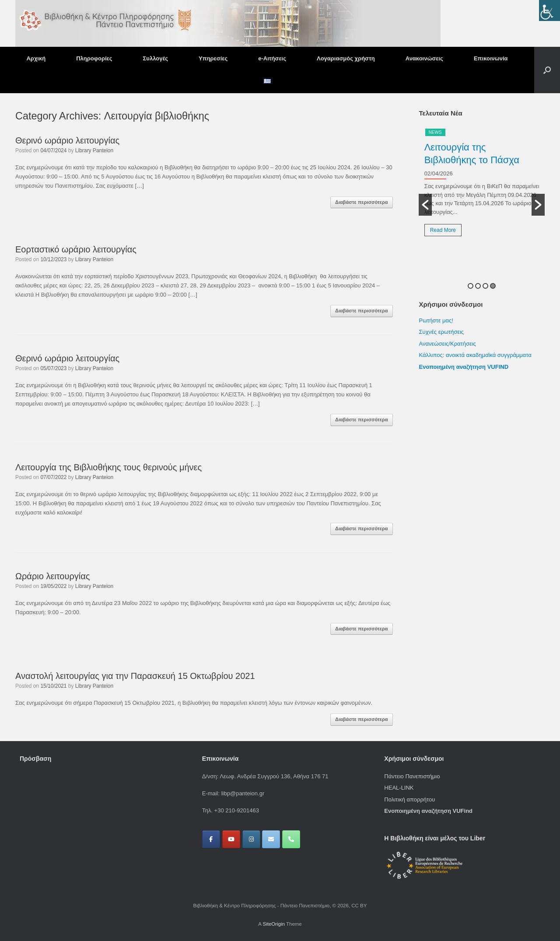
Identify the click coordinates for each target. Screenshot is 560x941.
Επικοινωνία (491, 58)
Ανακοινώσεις (424, 58)
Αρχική (36, 58)
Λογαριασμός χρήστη (346, 58)
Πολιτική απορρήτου (409, 799)
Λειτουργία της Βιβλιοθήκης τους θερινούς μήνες (108, 467)
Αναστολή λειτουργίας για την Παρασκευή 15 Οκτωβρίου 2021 (135, 676)
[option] (482, 185)
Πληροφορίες (94, 58)
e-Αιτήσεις (272, 58)
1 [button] (471, 286)
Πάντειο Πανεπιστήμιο (412, 776)
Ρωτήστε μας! (436, 320)
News (435, 132)
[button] (547, 70)
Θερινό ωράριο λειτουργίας (67, 140)
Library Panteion (94, 150)
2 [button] (478, 286)
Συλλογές (156, 58)
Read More (443, 230)
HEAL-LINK (399, 788)
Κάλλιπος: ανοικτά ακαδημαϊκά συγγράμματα (476, 355)
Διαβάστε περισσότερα (362, 202)
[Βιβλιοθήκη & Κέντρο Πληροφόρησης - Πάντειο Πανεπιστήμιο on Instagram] (251, 839)
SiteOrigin (274, 924)
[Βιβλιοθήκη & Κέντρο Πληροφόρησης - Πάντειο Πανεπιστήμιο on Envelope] (271, 839)
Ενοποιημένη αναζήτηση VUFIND (464, 367)
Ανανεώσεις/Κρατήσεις (447, 344)
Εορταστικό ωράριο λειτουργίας (76, 249)
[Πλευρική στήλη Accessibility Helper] (549, 10)
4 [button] (493, 286)
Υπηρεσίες (213, 58)
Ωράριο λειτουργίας (52, 576)
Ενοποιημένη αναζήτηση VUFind (428, 811)
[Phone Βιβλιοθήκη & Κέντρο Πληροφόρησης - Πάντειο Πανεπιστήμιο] (291, 839)
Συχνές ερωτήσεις (441, 332)
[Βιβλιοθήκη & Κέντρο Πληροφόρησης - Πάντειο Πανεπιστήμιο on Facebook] (211, 839)
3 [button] (485, 286)
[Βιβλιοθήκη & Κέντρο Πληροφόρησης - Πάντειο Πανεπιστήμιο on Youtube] (231, 839)
